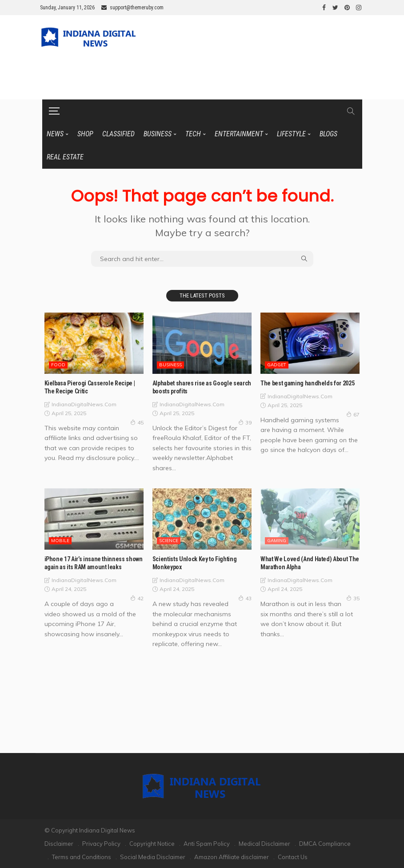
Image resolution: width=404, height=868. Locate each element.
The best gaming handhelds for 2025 (307, 383)
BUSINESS (158, 134)
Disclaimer (59, 844)
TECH (193, 134)
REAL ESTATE (65, 157)
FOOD (58, 365)
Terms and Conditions (82, 857)
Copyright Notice (152, 844)
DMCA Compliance (325, 844)
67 (353, 414)
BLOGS (328, 134)
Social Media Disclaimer (153, 857)
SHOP (85, 134)
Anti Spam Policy (207, 844)
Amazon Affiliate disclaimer (232, 857)
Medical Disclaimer (264, 844)
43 (245, 598)
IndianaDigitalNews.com (84, 404)
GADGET (277, 365)
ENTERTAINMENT (239, 134)
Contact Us (293, 857)
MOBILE (60, 541)
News (55, 134)
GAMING (277, 541)
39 (245, 422)
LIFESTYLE (291, 134)
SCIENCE (169, 541)
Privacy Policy (101, 844)
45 (137, 422)
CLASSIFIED (118, 134)
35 (353, 598)
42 (137, 598)
